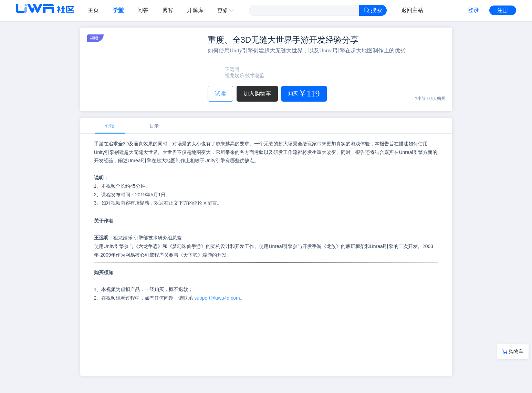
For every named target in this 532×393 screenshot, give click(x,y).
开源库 (195, 10)
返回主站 (412, 10)
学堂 (118, 10)
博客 (168, 10)
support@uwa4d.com (217, 298)
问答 (143, 10)
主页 (93, 10)
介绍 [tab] (110, 126)
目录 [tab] (154, 126)
